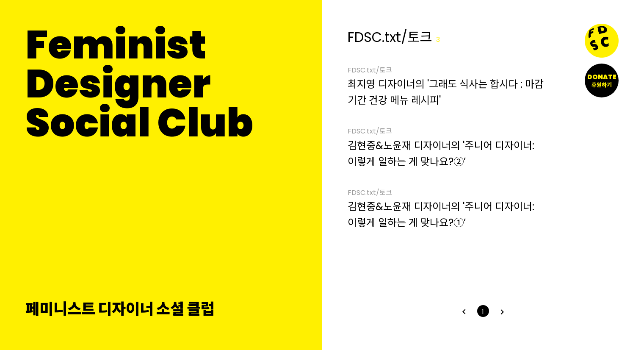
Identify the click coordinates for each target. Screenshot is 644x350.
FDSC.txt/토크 (370, 71)
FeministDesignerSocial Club (139, 84)
